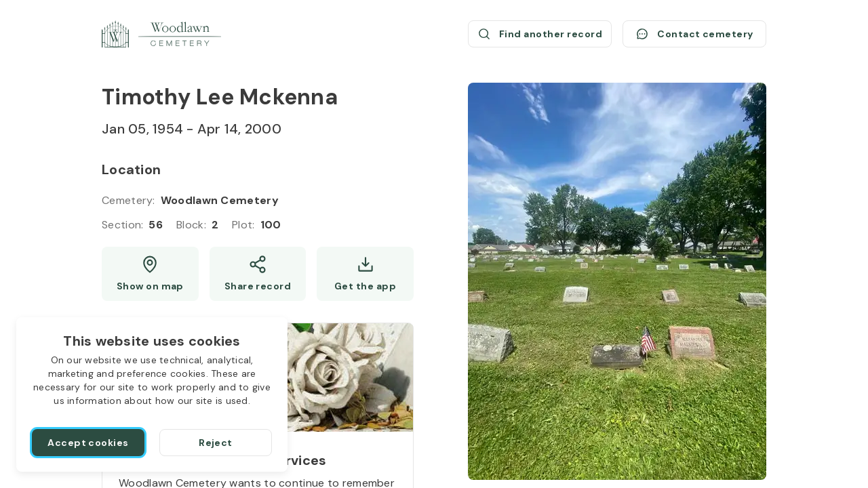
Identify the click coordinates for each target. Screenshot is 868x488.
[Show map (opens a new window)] (150, 274)
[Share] (258, 274)
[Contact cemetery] (694, 34)
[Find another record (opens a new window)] (540, 34)
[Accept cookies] (88, 443)
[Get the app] (365, 274)
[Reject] (216, 443)
